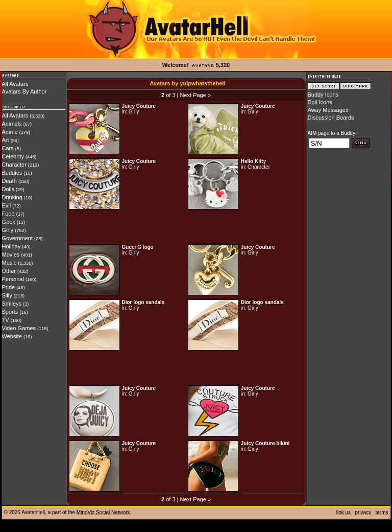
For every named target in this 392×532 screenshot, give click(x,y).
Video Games (19, 328)
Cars (8, 148)
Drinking (12, 197)
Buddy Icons (323, 95)
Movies (11, 255)
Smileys (12, 304)
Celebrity (13, 156)
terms (382, 512)
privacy (363, 512)
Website (12, 336)
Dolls (8, 189)
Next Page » (195, 95)
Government (18, 238)
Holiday (11, 246)
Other (9, 271)
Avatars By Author (24, 91)
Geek (9, 222)
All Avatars (15, 84)
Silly (7, 295)
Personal (13, 279)
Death (9, 181)
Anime (10, 132)
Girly (8, 230)
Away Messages (328, 110)
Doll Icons (320, 102)
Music (9, 263)
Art (6, 140)
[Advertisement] (186, 227)
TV (6, 320)
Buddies (12, 173)
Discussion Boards (331, 118)
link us (344, 512)
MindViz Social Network (103, 512)
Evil (7, 205)
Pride (9, 287)
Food (8, 214)
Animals (12, 124)
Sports (10, 312)
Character (14, 165)
